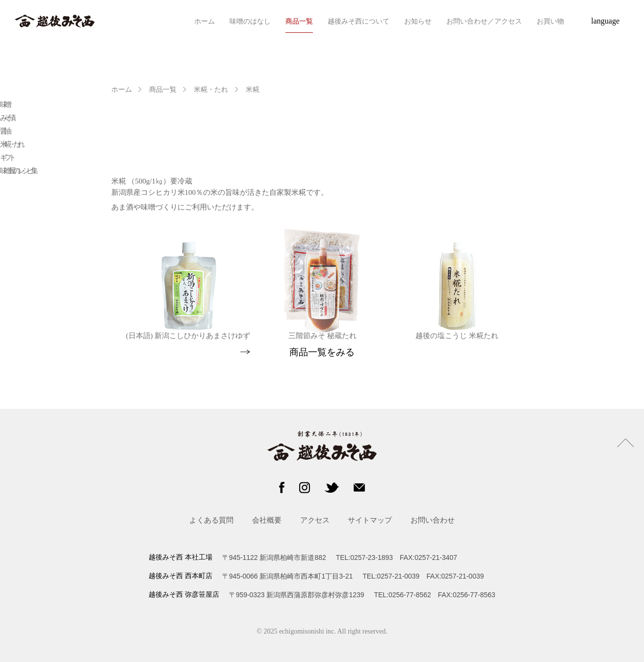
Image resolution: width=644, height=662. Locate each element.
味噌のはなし (250, 21)
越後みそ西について (359, 21)
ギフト (7, 158)
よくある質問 (211, 520)
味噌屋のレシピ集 (18, 171)
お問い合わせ (433, 520)
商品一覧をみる (322, 352)
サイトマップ (370, 520)
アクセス (315, 520)
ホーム (205, 21)
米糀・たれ (211, 90)
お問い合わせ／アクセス (484, 21)
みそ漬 (7, 118)
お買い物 (550, 21)
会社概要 (267, 520)
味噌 (4, 105)
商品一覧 (299, 21)
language (605, 21)
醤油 (4, 131)
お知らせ (418, 21)
